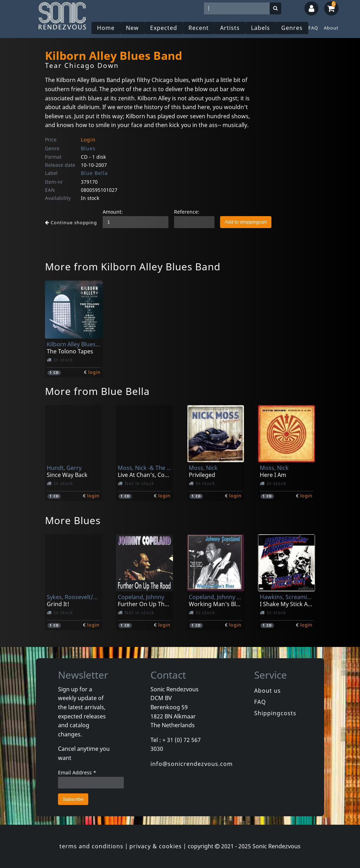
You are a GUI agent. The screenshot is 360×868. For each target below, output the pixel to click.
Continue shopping (71, 222)
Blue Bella (94, 173)
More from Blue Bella (97, 391)
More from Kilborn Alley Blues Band (133, 266)
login (94, 372)
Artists (230, 28)
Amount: (113, 212)
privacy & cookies (156, 846)
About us (268, 691)
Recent (199, 28)
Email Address (77, 772)
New (132, 28)
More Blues (73, 520)
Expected (164, 28)
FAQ (313, 28)
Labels (261, 28)
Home (106, 28)
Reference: (187, 212)
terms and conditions (91, 846)
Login (88, 140)
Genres (292, 28)
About (331, 28)
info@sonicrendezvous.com (192, 764)
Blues (88, 148)
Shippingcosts (275, 713)
